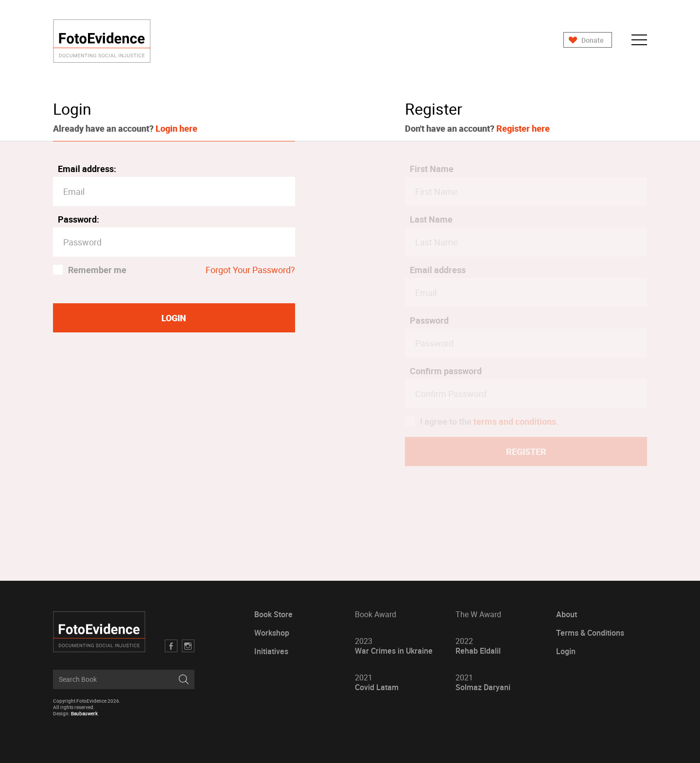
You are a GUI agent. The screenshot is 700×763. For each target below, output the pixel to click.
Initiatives (271, 651)
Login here (176, 128)
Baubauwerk (84, 713)
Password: (79, 219)
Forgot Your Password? (250, 270)
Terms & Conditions (590, 633)
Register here (523, 128)
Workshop (272, 633)
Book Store (273, 615)
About (567, 615)
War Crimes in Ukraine (394, 646)
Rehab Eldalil (478, 646)
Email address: (87, 169)
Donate (593, 40)
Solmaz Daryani (483, 683)
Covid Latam (377, 683)
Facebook (171, 646)
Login (566, 651)
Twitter (188, 646)
